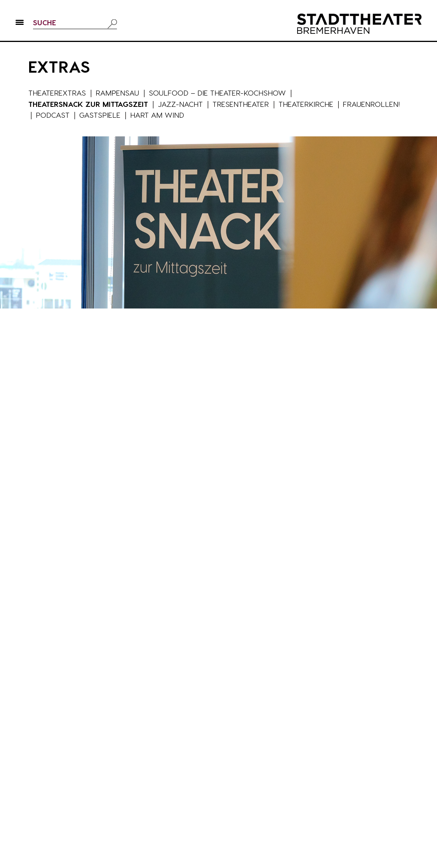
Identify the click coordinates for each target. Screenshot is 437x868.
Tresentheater (241, 104)
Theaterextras (57, 93)
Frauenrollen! (371, 104)
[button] (20, 24)
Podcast (53, 115)
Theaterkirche (306, 104)
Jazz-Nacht (180, 104)
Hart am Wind (157, 115)
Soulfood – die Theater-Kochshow (217, 93)
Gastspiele (100, 115)
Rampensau (117, 93)
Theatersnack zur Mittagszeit (88, 104)
